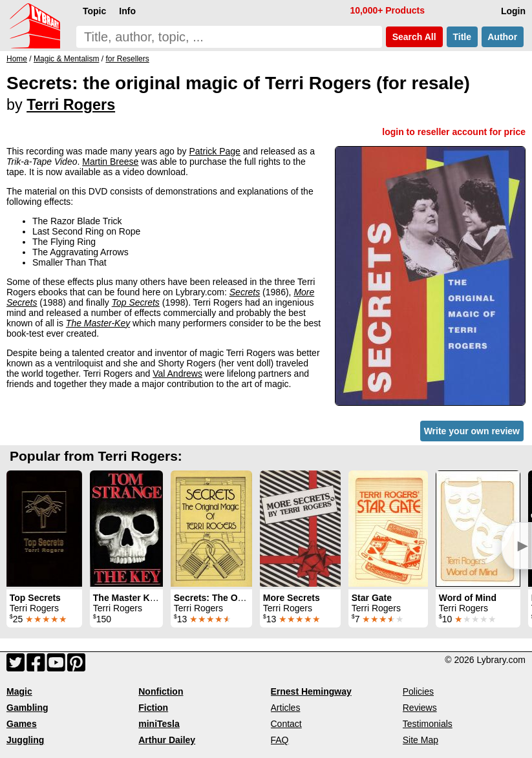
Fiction (153, 708)
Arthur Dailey (167, 740)
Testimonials (428, 724)
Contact (286, 724)
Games (22, 724)
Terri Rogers (71, 105)
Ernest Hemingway (311, 691)
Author (503, 37)
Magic (19, 691)
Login (513, 11)
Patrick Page (214, 151)
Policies (418, 691)
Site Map (420, 740)
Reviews (420, 708)
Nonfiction (161, 691)
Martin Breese (110, 162)
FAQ (280, 740)
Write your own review (472, 431)
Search (414, 37)
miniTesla (159, 724)
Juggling (25, 740)
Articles (286, 708)
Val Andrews (177, 374)
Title (462, 37)
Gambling (27, 708)
